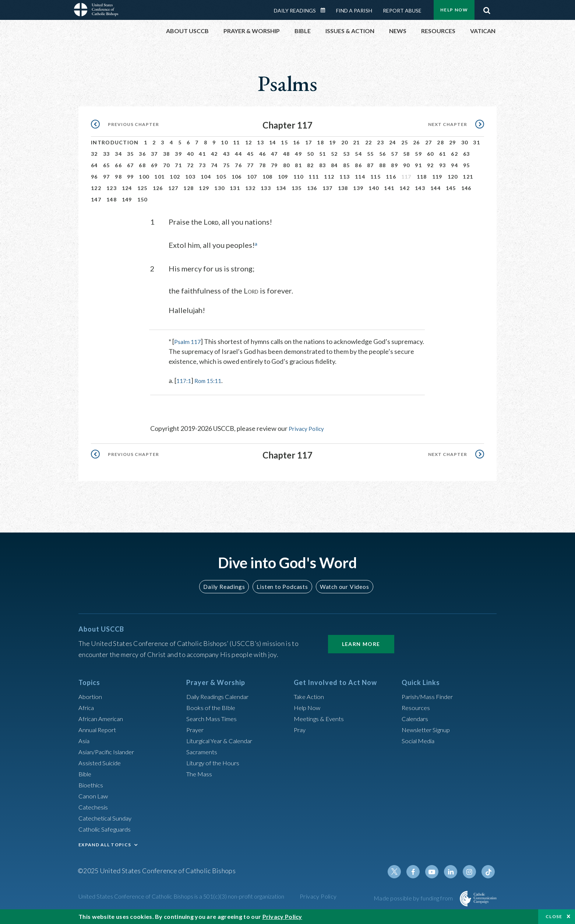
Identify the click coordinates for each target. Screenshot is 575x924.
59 (418, 154)
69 (154, 165)
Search (487, 8)
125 (142, 188)
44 (238, 154)
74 (214, 165)
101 (159, 177)
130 (219, 188)
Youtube (435, 871)
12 (249, 142)
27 (429, 142)
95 (467, 165)
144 (435, 188)
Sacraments (203, 751)
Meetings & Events (321, 718)
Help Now (454, 10)
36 (142, 154)
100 (144, 177)
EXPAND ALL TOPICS (105, 844)
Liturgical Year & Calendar (224, 740)
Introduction (115, 142)
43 (227, 154)
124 (127, 188)
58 (407, 154)
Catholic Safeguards (107, 829)
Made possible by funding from (414, 898)
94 (454, 165)
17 (309, 142)
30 (465, 142)
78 (263, 165)
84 (334, 165)
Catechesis (94, 807)
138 (343, 188)
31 (477, 142)
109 (283, 177)
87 (371, 165)
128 (188, 188)
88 (383, 165)
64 (94, 165)
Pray (300, 729)
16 (297, 142)
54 (358, 154)
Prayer (196, 729)
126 (158, 188)
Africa (87, 707)
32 (94, 154)
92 (431, 165)
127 (173, 188)
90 (407, 165)
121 (468, 177)
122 (96, 188)
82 (311, 165)
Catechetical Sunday (107, 818)
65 (107, 165)
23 (380, 142)
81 (298, 165)
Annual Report (99, 729)
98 (118, 177)
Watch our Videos (341, 586)
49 (298, 154)
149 (127, 199)
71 (178, 165)
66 (118, 165)
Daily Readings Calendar (325, 10)
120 (453, 177)
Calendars (416, 718)
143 (420, 188)
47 (274, 154)
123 (112, 188)
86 (358, 165)
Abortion (91, 696)
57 (394, 154)
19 (333, 142)
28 (440, 142)
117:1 (185, 380)
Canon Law (94, 795)
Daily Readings (295, 10)
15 (284, 142)
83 (323, 165)
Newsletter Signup (428, 729)
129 (204, 188)
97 (107, 177)
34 (118, 154)
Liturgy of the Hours (215, 762)
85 (347, 165)
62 (454, 154)
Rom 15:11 (212, 380)
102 (175, 177)
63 (467, 154)
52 (334, 154)
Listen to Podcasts (282, 586)
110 (299, 177)
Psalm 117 (189, 341)
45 (251, 154)
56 (383, 154)
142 (405, 188)
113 (345, 177)
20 (345, 142)
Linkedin (453, 871)
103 (190, 177)
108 (268, 177)
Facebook (418, 871)
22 (369, 142)
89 (394, 165)
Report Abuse (402, 10)
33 (107, 154)
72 (191, 165)
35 (130, 154)
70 (167, 165)
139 (358, 188)
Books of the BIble (212, 707)
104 (206, 177)
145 (451, 188)
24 (393, 142)
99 (130, 177)
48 (287, 154)
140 (374, 188)
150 (142, 199)
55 (371, 154)
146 (466, 188)
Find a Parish (354, 10)
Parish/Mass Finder (429, 696)
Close (554, 916)
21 (357, 142)
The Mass (200, 773)
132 (250, 188)
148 (112, 199)
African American (103, 718)
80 (287, 165)
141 (389, 188)
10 (224, 142)
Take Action (310, 696)
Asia (85, 740)
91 (418, 165)
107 (252, 177)
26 (417, 142)
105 (221, 177)
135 (297, 188)
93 (443, 165)
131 (235, 188)
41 (202, 154)
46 (263, 154)
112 (329, 177)
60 (431, 154)
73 (202, 165)
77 (251, 165)
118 (422, 177)
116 (391, 177)
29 (453, 142)
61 (443, 154)
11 (237, 142)
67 (130, 165)
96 (94, 177)
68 (142, 165)
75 (227, 165)
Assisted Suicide (102, 762)
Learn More (361, 644)
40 (191, 154)
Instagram (471, 871)
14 (273, 142)
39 (178, 154)
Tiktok (488, 871)
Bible (86, 773)
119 (437, 177)
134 (281, 188)
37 (154, 154)
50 (311, 154)
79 (274, 165)
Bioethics (92, 784)
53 (347, 154)
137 (328, 188)
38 (167, 154)
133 (266, 188)
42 (214, 154)
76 (238, 165)
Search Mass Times (213, 718)
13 (260, 142)
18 (320, 142)
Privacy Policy (308, 428)
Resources (417, 707)
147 (96, 199)
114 (360, 177)
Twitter (400, 871)
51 (323, 154)
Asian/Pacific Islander (109, 751)
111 (314, 177)
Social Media (420, 740)
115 (375, 177)
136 (312, 188)
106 (237, 177)
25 (405, 142)
